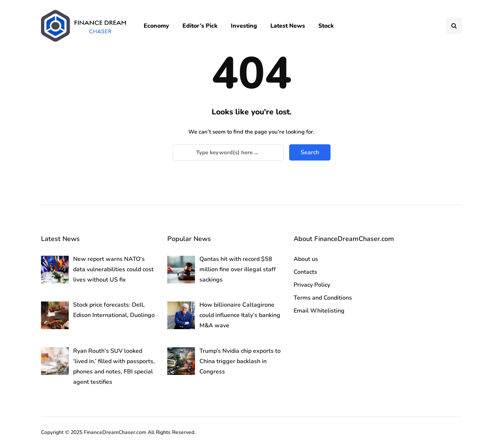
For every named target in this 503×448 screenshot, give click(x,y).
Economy (156, 26)
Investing (244, 26)
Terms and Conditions (323, 298)
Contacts (305, 272)
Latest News (288, 26)
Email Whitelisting (319, 311)
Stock (326, 26)
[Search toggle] (454, 26)
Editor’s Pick (200, 26)
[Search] (228, 152)
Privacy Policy (312, 285)
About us (306, 259)
